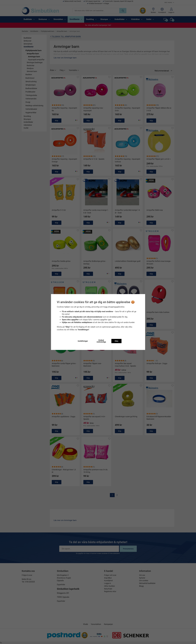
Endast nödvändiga (101, 341)
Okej (116, 341)
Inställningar (83, 341)
